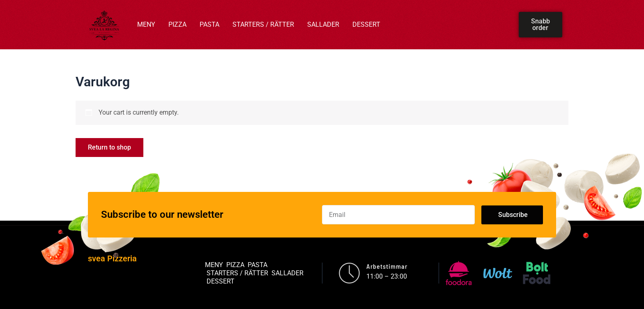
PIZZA (177, 24)
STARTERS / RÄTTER (263, 24)
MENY (146, 24)
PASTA (209, 24)
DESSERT (366, 24)
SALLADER (323, 24)
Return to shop (109, 147)
